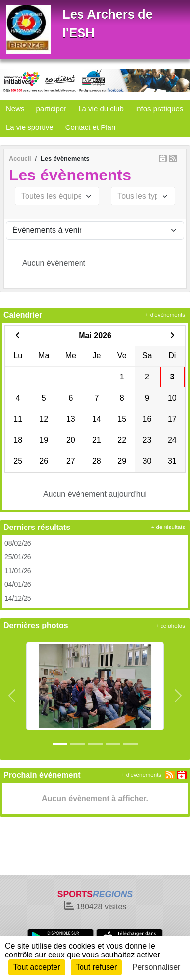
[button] (12, 696)
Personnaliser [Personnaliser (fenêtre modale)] (157, 967)
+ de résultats (168, 527)
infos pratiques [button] (160, 109)
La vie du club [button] (101, 109)
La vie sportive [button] (30, 127)
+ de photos (170, 626)
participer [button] (52, 109)
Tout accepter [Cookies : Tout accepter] (37, 967)
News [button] (15, 109)
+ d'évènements (165, 315)
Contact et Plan (91, 127)
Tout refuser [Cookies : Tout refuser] (96, 967)
